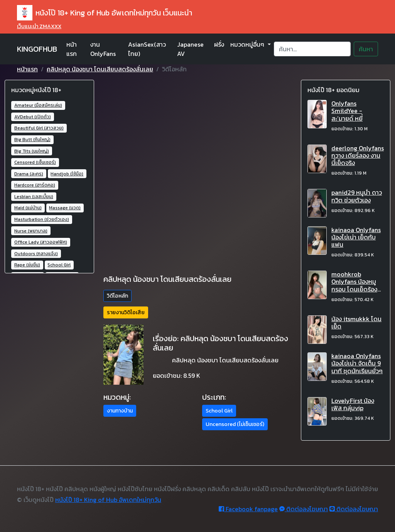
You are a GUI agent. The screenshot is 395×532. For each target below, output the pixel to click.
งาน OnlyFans (103, 49)
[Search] (312, 49)
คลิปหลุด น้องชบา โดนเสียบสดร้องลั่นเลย (100, 69)
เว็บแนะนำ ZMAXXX (39, 26)
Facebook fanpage (248, 509)
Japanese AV (190, 49)
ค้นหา (366, 49)
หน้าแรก (72, 49)
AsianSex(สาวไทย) (147, 49)
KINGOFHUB (37, 49)
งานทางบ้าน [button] (120, 411)
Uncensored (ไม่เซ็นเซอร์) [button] (235, 424)
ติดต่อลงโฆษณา (304, 509)
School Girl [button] (219, 411)
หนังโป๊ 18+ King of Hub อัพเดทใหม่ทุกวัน (108, 500)
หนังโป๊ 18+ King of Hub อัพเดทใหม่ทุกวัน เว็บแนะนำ (105, 13)
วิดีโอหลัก (117, 296)
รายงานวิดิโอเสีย (126, 312)
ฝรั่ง (219, 44)
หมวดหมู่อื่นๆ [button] (248, 44)
